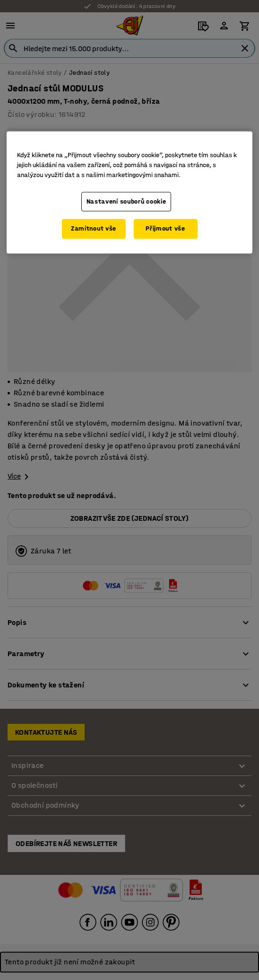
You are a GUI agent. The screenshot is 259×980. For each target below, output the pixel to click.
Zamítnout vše (94, 229)
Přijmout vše (165, 229)
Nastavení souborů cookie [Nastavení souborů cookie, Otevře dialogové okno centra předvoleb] (126, 201)
